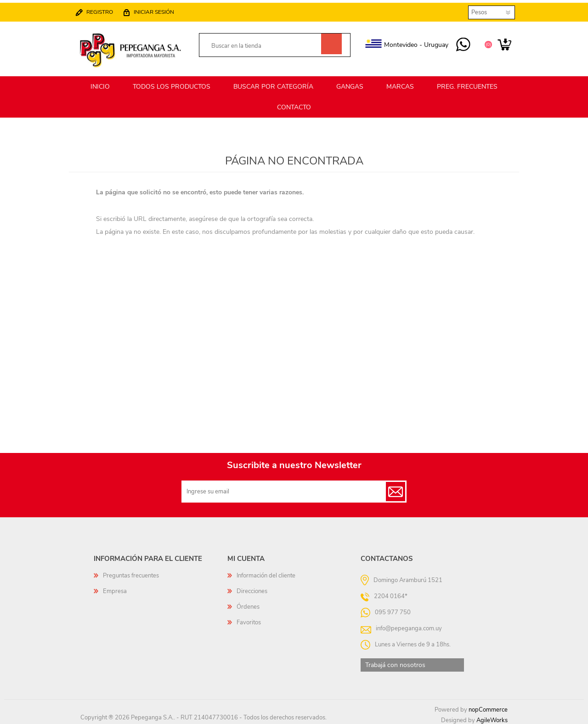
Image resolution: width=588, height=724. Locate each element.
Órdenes (248, 604)
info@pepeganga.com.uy (409, 625)
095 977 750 (456, 42)
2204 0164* (391, 593)
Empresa (115, 588)
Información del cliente (266, 572)
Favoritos (249, 619)
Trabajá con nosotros (395, 662)
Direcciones (252, 588)
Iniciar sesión (161, 9)
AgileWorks (492, 717)
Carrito (497, 42)
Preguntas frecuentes (131, 572)
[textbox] (265, 43)
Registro (107, 9)
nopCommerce (488, 707)
